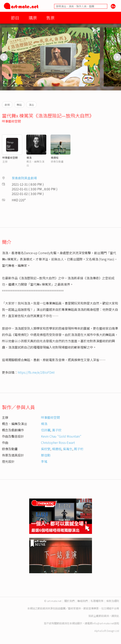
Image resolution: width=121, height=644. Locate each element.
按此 (116, 616)
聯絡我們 (83, 601)
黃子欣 (57, 430)
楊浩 (29, 158)
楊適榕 (55, 158)
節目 (15, 18)
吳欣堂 (46, 449)
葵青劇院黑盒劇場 (24, 178)
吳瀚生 (68, 449)
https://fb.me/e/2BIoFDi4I (36, 372)
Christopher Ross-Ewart (58, 443)
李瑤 (44, 461)
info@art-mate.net (103, 623)
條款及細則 (113, 601)
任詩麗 (46, 430)
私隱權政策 (97, 601)
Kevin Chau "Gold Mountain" (61, 436)
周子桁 (79, 449)
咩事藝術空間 (11, 121)
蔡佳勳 (46, 455)
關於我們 (69, 601)
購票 (33, 18)
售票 (50, 18)
